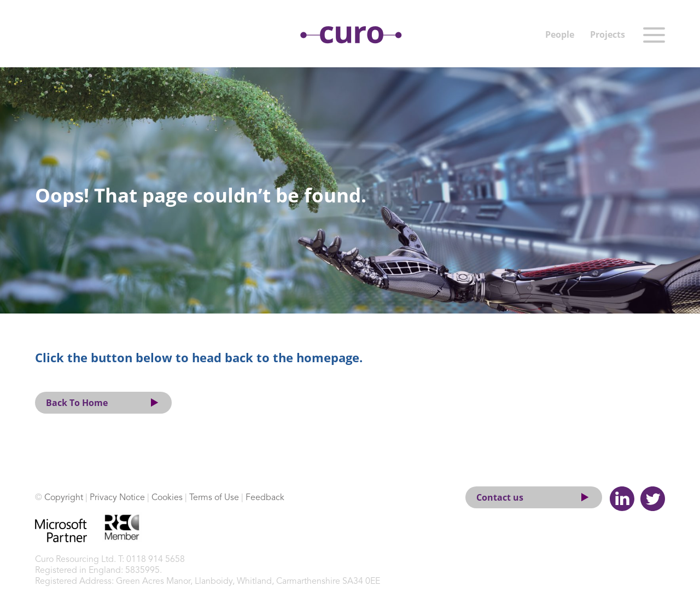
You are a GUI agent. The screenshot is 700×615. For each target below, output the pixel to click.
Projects (608, 34)
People (560, 34)
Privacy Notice (117, 498)
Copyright (64, 498)
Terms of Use (214, 498)
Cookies (167, 498)
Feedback (265, 498)
